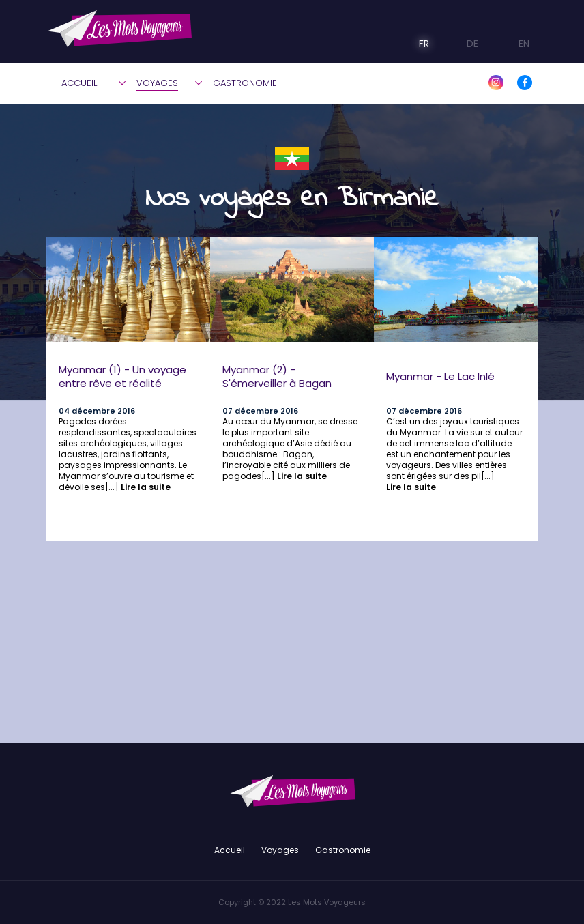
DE (462, 44)
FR (414, 44)
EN (512, 44)
